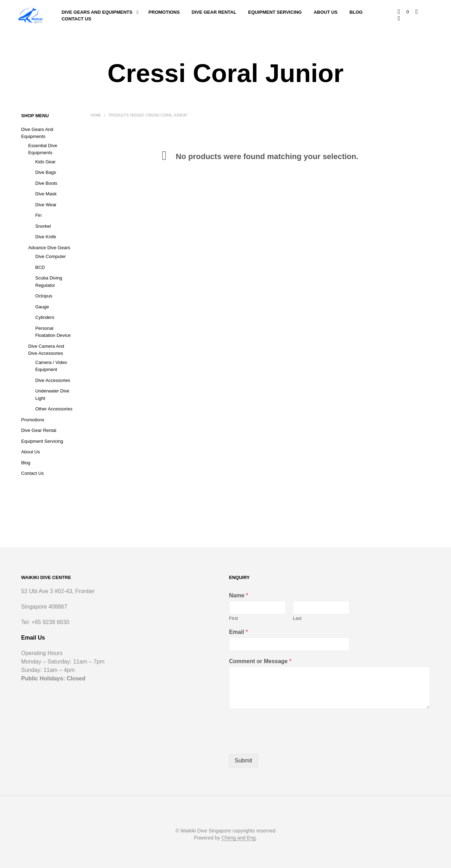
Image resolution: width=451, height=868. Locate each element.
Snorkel (43, 226)
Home (96, 115)
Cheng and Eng (238, 838)
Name (239, 596)
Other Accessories (54, 409)
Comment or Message (260, 661)
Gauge (42, 307)
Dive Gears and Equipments (97, 12)
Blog (356, 12)
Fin (38, 215)
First (233, 618)
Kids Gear (45, 162)
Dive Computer (51, 256)
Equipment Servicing (275, 12)
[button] (404, 12)
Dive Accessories (53, 380)
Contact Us (76, 19)
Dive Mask (46, 194)
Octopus (44, 296)
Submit (243, 760)
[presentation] (283, 742)
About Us (326, 12)
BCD (40, 267)
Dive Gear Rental (214, 12)
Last (297, 618)
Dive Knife (46, 237)
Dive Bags (46, 172)
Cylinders (45, 317)
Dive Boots (46, 183)
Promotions (164, 12)
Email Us (33, 638)
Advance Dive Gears (49, 248)
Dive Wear (46, 205)
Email (238, 632)
